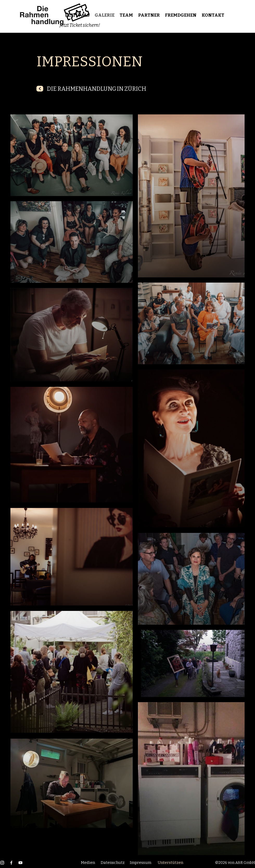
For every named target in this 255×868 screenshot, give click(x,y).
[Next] (40, 89)
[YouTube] (20, 863)
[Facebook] (11, 863)
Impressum (141, 863)
